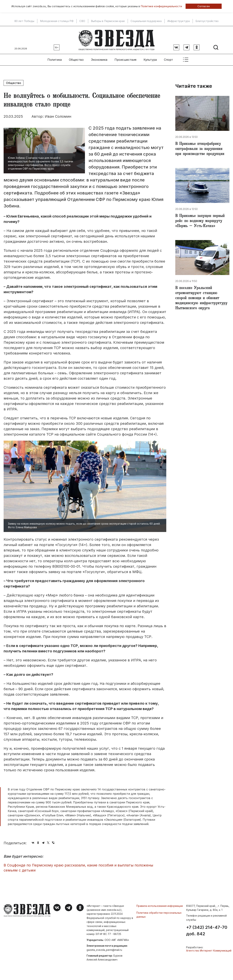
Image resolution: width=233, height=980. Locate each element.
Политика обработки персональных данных (159, 915)
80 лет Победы (24, 21)
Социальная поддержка (146, 21)
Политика (55, 60)
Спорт (168, 60)
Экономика (99, 60)
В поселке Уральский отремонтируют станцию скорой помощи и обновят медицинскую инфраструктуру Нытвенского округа (201, 298)
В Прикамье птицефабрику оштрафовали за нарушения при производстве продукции (200, 149)
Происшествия (125, 60)
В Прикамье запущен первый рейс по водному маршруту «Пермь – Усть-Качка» (200, 221)
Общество (76, 60)
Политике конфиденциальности (161, 6)
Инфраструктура (179, 21)
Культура (150, 60)
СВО (82, 21)
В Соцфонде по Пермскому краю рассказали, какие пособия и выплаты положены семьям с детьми (78, 868)
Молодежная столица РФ (57, 21)
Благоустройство (207, 21)
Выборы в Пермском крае (108, 21)
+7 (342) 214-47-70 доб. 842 (207, 931)
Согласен (204, 6)
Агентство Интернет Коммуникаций (209, 951)
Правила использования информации (160, 906)
